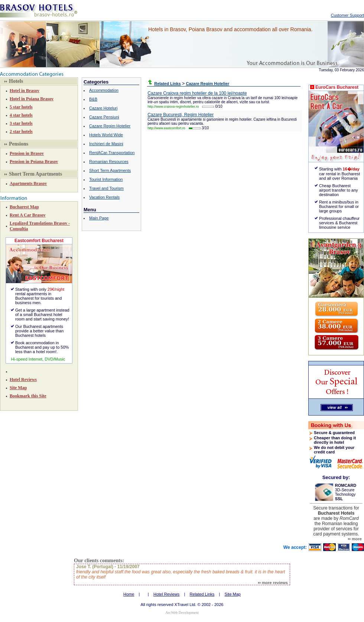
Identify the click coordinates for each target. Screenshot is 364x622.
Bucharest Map (24, 207)
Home (129, 594)
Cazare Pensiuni (104, 117)
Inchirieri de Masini (106, 144)
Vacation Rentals (104, 197)
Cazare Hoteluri (103, 108)
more (355, 539)
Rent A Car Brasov (28, 215)
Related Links (202, 594)
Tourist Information (106, 179)
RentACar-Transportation (112, 153)
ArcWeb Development (182, 613)
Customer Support (347, 15)
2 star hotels (21, 131)
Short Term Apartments (110, 170)
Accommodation (104, 90)
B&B (93, 99)
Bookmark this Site (28, 396)
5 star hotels (21, 107)
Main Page (99, 218)
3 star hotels (21, 123)
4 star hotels (21, 115)
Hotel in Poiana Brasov (32, 99)
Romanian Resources (109, 162)
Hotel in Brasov (25, 91)
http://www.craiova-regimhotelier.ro (173, 107)
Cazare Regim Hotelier (110, 126)
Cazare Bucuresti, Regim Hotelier (181, 115)
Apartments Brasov (28, 183)
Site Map (18, 388)
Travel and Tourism (106, 188)
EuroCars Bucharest (337, 87)
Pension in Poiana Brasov (34, 162)
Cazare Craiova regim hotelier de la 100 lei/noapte (197, 93)
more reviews (273, 583)
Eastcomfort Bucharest (39, 241)
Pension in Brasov (27, 153)
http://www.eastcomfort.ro (166, 128)
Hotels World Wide (106, 135)
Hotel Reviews (23, 380)
